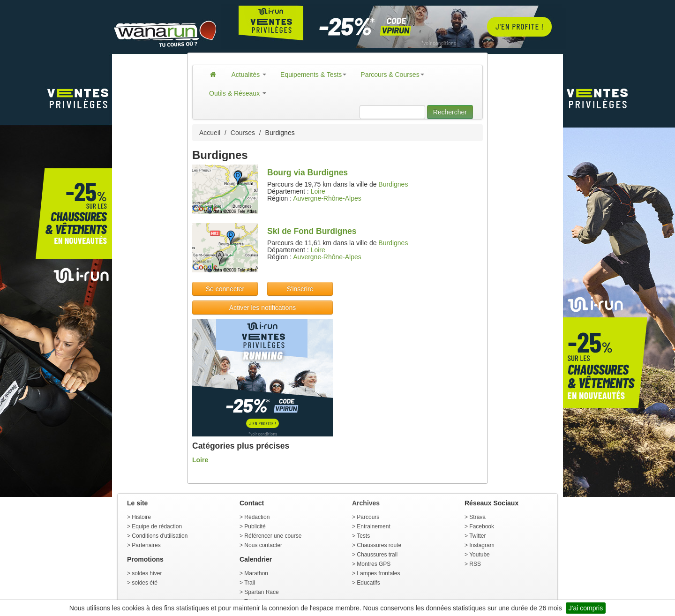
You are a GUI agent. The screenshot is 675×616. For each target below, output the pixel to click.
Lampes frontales (378, 573)
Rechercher (450, 112)
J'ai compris (586, 608)
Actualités (249, 75)
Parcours (368, 517)
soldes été (145, 583)
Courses (243, 133)
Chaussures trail (377, 555)
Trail (250, 583)
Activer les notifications (262, 308)
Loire (318, 191)
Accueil (210, 133)
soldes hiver (147, 573)
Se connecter (225, 289)
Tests (363, 536)
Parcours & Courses (392, 75)
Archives (366, 503)
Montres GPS (374, 564)
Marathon (256, 573)
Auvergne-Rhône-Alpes (327, 198)
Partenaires (146, 545)
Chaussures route (379, 545)
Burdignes (393, 184)
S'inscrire (300, 289)
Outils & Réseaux (238, 93)
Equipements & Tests (313, 75)
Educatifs (368, 583)
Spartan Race (261, 592)
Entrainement (373, 526)
